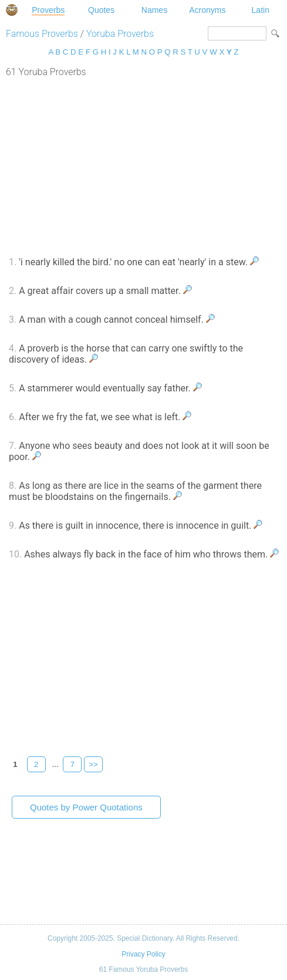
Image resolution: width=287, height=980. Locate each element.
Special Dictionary (12, 10)
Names (154, 10)
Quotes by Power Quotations (86, 807)
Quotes (101, 10)
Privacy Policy (143, 954)
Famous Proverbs (42, 34)
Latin (261, 10)
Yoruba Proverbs (120, 34)
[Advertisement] (143, 165)
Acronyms (207, 10)
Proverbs (48, 10)
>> (93, 764)
